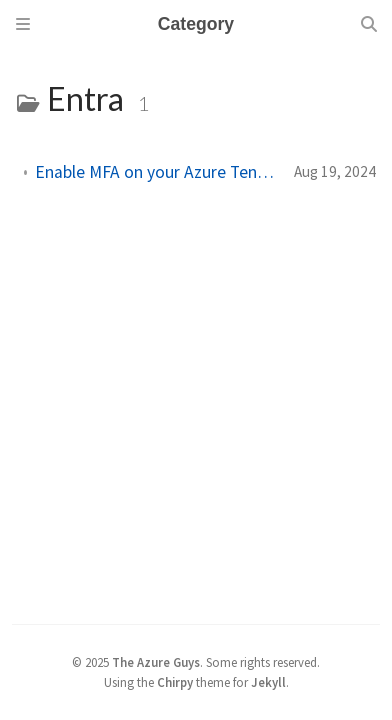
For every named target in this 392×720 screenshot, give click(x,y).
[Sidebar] (23, 24)
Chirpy (175, 682)
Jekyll (268, 682)
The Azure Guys (156, 662)
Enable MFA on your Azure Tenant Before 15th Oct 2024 (156, 172)
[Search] (369, 24)
